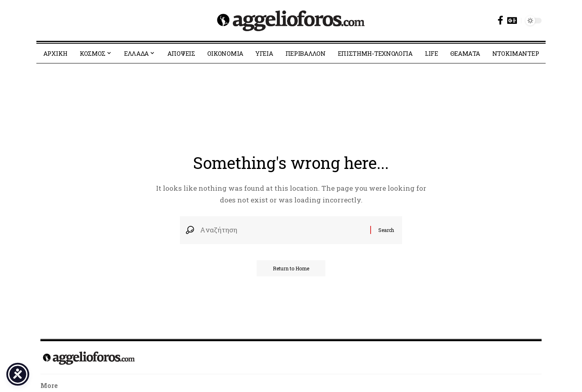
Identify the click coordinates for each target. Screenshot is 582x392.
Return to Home (291, 268)
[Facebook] (500, 20)
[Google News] (512, 20)
